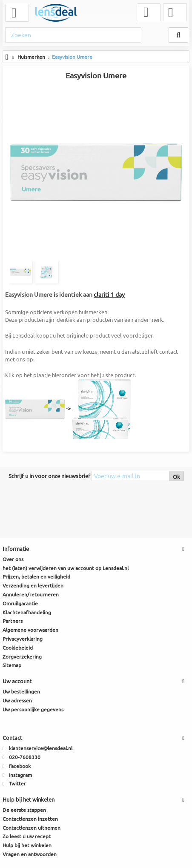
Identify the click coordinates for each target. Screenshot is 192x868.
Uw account (17, 681)
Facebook (20, 766)
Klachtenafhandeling (27, 612)
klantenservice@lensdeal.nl (41, 748)
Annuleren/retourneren (31, 594)
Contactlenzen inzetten (30, 819)
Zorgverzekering (22, 657)
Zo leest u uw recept (27, 836)
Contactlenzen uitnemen (32, 828)
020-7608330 (25, 757)
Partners (13, 621)
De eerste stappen (24, 810)
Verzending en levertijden (33, 586)
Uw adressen (17, 700)
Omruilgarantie (20, 603)
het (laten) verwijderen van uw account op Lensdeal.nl (66, 568)
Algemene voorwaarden (30, 630)
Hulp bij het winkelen (27, 845)
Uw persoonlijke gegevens (33, 709)
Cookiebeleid (18, 648)
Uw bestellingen (21, 692)
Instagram (20, 775)
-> (68, 408)
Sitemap (12, 665)
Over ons (13, 559)
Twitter (17, 783)
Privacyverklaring (23, 639)
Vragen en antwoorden (30, 854)
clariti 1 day (109, 295)
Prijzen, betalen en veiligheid (36, 577)
